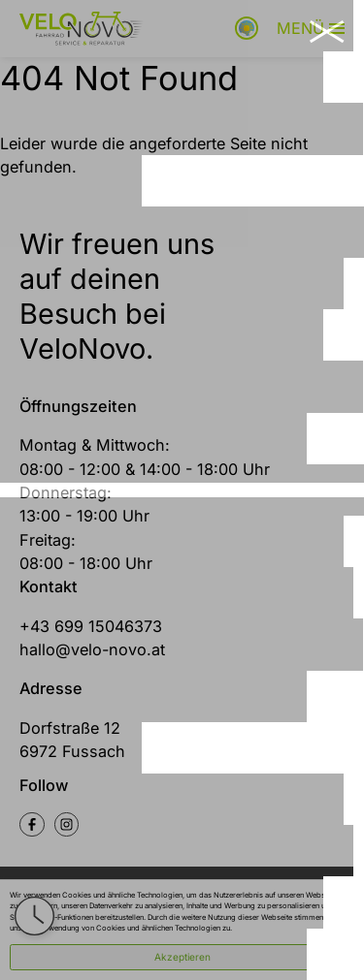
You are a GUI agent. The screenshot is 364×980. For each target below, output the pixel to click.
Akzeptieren (182, 957)
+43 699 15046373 (91, 626)
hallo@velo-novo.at (92, 649)
